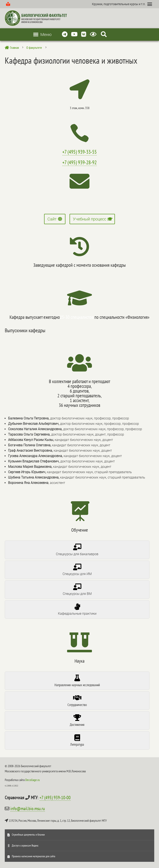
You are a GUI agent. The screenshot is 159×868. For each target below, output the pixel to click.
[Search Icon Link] (104, 34)
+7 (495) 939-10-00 (55, 798)
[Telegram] (65, 34)
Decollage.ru (33, 780)
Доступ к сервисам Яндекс (25, 845)
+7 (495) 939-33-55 (79, 152)
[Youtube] (74, 34)
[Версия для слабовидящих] (94, 34)
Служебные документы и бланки (28, 835)
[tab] (77, 550)
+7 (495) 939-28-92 (79, 162)
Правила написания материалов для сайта (34, 856)
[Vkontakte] (84, 34)
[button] (119, 4)
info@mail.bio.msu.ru (28, 808)
